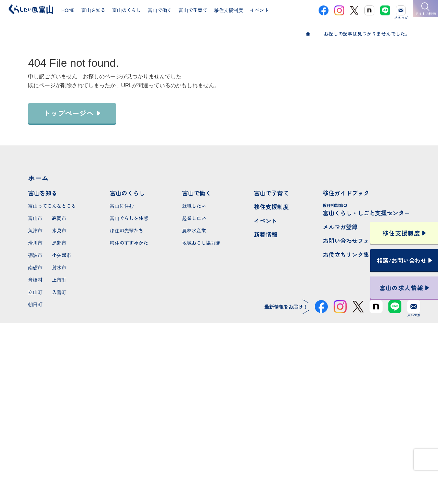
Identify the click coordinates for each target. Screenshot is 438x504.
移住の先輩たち (127, 230)
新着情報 (266, 234)
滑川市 (35, 243)
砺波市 (35, 255)
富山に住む (122, 206)
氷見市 (59, 230)
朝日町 (35, 304)
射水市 (59, 267)
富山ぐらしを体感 (129, 218)
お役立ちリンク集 (346, 254)
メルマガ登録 (340, 227)
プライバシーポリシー (219, 474)
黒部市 (59, 243)
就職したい (194, 206)
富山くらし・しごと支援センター (366, 210)
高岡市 (59, 218)
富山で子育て (271, 193)
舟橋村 (35, 280)
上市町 (59, 280)
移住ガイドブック (346, 193)
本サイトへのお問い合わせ (219, 430)
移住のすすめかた (129, 243)
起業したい (194, 218)
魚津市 (35, 230)
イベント (266, 221)
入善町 (59, 292)
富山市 (35, 218)
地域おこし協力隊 (201, 243)
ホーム (38, 178)
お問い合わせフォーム (352, 240)
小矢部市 (62, 255)
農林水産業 (194, 230)
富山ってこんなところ (52, 206)
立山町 (35, 292)
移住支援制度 (271, 206)
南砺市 (35, 267)
